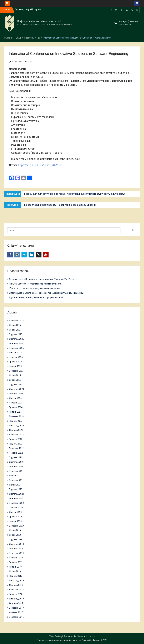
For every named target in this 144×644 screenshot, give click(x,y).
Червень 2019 (16, 558)
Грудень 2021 (16, 457)
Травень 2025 (16, 362)
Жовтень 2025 (16, 343)
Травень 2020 (16, 517)
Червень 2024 (16, 403)
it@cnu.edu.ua (125, 24)
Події (30, 62)
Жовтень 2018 (16, 585)
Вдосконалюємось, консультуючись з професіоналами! (36, 297)
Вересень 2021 (16, 471)
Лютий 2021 (15, 485)
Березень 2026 (16, 321)
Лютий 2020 (15, 530)
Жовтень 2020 (16, 498)
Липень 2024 (15, 398)
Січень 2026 (15, 330)
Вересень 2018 (16, 590)
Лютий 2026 (15, 325)
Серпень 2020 (16, 508)
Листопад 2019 (16, 544)
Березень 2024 (16, 416)
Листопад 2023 (16, 426)
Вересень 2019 (16, 553)
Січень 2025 (15, 380)
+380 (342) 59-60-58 (129, 21)
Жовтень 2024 (16, 394)
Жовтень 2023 (16, 430)
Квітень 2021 (15, 476)
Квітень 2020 (15, 521)
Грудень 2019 (16, 539)
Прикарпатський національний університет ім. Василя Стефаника (68, 640)
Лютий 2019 (15, 571)
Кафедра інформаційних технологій (39, 21)
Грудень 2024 (16, 384)
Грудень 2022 (16, 444)
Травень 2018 (16, 594)
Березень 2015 (16, 617)
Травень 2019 (16, 562)
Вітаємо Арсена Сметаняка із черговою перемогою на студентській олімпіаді (47, 293)
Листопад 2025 (16, 339)
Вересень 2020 (16, 503)
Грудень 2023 (16, 421)
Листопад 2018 (16, 580)
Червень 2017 (16, 612)
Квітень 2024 (15, 412)
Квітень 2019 (15, 567)
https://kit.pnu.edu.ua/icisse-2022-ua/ (40, 165)
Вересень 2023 (16, 435)
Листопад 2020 (16, 494)
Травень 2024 (16, 407)
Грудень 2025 (16, 334)
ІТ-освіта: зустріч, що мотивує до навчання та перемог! (36, 288)
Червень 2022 (16, 453)
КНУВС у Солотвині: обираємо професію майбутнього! (35, 284)
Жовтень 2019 (16, 549)
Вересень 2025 (16, 348)
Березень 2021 (16, 480)
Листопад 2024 (16, 389)
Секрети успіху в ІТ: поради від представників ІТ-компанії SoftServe (42, 279)
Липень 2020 (15, 512)
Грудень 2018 (16, 576)
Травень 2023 (16, 439)
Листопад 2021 (16, 462)
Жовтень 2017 (16, 603)
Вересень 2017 (16, 608)
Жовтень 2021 (16, 467)
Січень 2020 (15, 535)
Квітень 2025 (15, 366)
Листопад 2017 (16, 599)
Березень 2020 (16, 526)
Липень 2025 (15, 353)
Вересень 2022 (16, 448)
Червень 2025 (16, 357)
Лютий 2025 (15, 375)
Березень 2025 (16, 371)
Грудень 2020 (16, 489)
